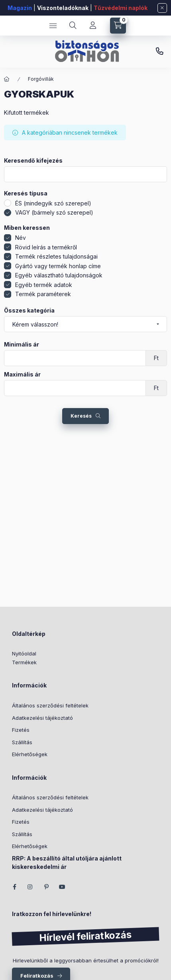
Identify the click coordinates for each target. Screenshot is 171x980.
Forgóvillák (41, 79)
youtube (62, 887)
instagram (30, 887)
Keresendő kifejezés (33, 161)
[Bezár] (162, 8)
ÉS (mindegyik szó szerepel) (53, 203)
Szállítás (22, 742)
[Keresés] (73, 26)
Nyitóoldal (24, 653)
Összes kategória (29, 311)
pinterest (46, 887)
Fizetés (21, 730)
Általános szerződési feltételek (50, 705)
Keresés (81, 416)
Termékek (24, 662)
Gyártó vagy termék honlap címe (58, 266)
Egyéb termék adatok (44, 285)
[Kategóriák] (53, 26)
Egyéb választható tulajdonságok (59, 275)
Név (21, 238)
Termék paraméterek (43, 294)
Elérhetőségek (30, 754)
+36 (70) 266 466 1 (159, 52)
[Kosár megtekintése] (118, 26)
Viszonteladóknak (63, 8)
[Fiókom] (93, 26)
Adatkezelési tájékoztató (42, 718)
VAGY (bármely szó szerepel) (54, 212)
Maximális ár (22, 374)
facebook (14, 887)
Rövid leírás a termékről (46, 247)
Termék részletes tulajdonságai (56, 256)
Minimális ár (22, 345)
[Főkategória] (7, 79)
